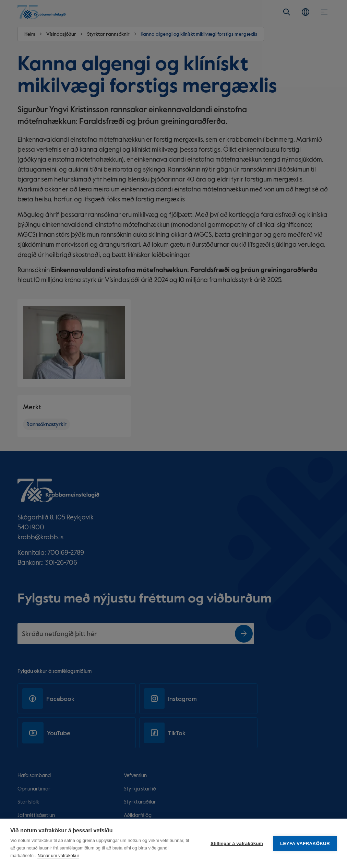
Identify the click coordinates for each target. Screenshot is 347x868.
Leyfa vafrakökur (305, 843)
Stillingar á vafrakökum (237, 843)
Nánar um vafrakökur (58, 855)
